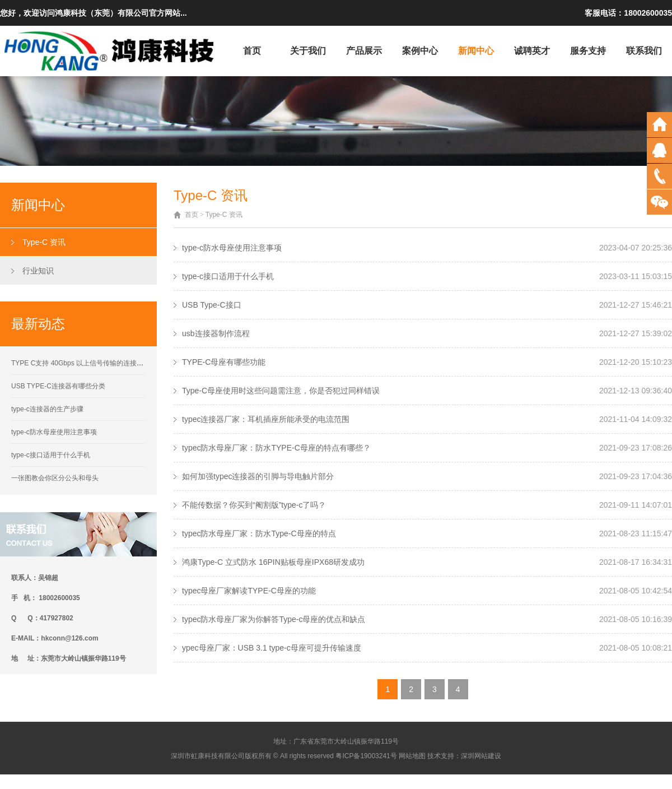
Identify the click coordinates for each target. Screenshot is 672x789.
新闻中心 (476, 51)
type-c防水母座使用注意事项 (54, 432)
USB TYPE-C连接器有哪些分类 (58, 386)
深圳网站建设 (481, 756)
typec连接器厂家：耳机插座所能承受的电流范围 (266, 419)
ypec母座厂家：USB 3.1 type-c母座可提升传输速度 (272, 648)
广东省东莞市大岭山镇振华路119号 (346, 741)
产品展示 (364, 51)
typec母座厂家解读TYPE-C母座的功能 (249, 591)
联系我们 (644, 51)
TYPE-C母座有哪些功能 (224, 362)
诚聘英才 (532, 51)
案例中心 (420, 51)
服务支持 (588, 51)
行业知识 (38, 271)
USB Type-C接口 (212, 305)
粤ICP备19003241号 (366, 756)
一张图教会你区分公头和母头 (55, 478)
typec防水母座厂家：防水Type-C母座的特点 (259, 533)
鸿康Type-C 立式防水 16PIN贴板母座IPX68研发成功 (273, 562)
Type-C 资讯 (44, 242)
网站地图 (412, 756)
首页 (252, 51)
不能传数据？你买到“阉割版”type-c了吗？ (254, 505)
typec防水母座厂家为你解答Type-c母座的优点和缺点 (274, 619)
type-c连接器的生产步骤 (47, 409)
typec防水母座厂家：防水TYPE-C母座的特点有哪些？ (276, 448)
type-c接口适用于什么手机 (51, 455)
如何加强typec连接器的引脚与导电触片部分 (258, 476)
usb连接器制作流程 (216, 333)
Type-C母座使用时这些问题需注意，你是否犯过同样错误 (281, 391)
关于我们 (308, 51)
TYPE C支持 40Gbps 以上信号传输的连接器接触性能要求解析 (104, 363)
